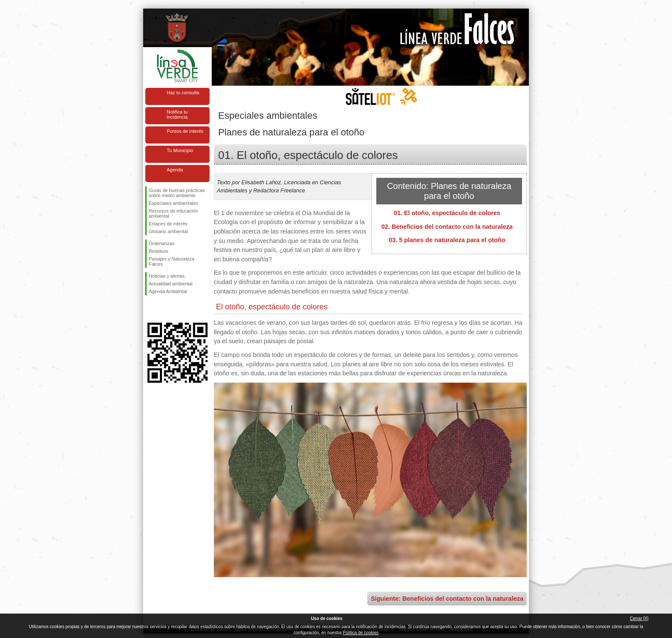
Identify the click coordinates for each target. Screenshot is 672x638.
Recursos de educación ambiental (173, 213)
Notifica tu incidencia (177, 114)
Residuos (159, 251)
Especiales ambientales (174, 203)
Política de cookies (361, 633)
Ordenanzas (162, 243)
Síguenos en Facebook (150, 309)
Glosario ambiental (168, 231)
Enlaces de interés (168, 224)
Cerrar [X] (639, 619)
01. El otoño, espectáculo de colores (447, 213)
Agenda (175, 170)
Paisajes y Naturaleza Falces (171, 261)
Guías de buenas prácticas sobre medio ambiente (177, 193)
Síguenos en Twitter (165, 309)
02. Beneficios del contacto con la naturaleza (447, 227)
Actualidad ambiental (171, 284)
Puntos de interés (185, 131)
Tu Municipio (180, 150)
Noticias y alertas (167, 276)
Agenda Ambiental (168, 291)
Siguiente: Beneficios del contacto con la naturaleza (447, 599)
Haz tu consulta (183, 93)
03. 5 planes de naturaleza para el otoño (447, 240)
